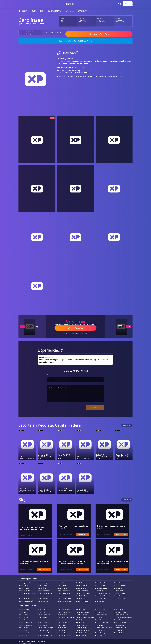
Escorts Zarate (61, 621)
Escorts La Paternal (101, 584)
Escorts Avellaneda (44, 629)
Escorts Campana (81, 611)
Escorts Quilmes (81, 631)
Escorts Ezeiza (119, 629)
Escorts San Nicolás (82, 592)
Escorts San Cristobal (63, 592)
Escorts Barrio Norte (102, 579)
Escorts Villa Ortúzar (120, 594)
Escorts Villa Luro (100, 594)
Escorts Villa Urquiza (82, 597)
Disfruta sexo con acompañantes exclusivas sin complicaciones (36, 524)
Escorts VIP (84, 331)
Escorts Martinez (24, 616)
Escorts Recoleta (119, 589)
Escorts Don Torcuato (121, 611)
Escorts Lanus (23, 631)
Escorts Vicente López (102, 618)
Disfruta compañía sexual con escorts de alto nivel (114, 523)
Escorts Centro (42, 606)
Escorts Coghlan (100, 581)
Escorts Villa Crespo (44, 594)
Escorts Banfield (62, 629)
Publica (128, 4)
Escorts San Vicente (101, 631)
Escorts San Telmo (101, 592)
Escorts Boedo (23, 581)
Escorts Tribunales (120, 592)
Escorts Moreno (43, 626)
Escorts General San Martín (65, 613)
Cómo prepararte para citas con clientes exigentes (35, 558)
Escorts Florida (42, 613)
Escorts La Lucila (100, 613)
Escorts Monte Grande (64, 631)
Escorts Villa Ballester (25, 621)
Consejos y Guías (86, 531)
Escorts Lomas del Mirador (103, 624)
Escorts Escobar (23, 613)
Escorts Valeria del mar (64, 608)
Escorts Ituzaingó (81, 624)
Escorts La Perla (119, 606)
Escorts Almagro (43, 579)
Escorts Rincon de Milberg (122, 616)
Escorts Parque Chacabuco (46, 589)
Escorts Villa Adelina (120, 618)
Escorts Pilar (99, 616)
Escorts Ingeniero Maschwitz (85, 613)
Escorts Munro (42, 616)
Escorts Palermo (119, 587)
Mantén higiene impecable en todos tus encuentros (73, 523)
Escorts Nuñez (100, 587)
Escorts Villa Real (43, 597)
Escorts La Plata (24, 606)
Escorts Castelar (119, 621)
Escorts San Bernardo (83, 608)
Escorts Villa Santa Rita (64, 597)
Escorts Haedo (61, 624)
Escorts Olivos (80, 616)
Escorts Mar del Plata (63, 606)
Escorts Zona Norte (44, 611)
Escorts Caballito (43, 581)
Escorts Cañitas (62, 581)
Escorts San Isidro (43, 618)
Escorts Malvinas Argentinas (123, 613)
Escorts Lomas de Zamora (46, 631)
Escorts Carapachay (101, 611)
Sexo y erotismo (86, 566)
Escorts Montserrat (82, 587)
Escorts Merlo (23, 626)
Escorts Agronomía (24, 579)
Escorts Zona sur (119, 626)
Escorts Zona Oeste (82, 621)
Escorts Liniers (119, 584)
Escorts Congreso (24, 584)
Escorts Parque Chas (63, 589)
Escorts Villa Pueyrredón (26, 597)
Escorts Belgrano (119, 579)
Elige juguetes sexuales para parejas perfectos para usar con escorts (72, 558)
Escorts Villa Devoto (82, 594)
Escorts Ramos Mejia (83, 626)
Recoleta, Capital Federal (33, 24)
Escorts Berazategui (82, 629)
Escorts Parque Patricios (83, 589)
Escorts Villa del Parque (64, 594)
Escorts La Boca (81, 584)
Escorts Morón (61, 626)
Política (21, 639)
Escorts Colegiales (120, 581)
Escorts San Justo (100, 626)
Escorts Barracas (81, 579)
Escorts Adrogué (24, 629)
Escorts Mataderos (24, 587)
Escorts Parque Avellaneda (27, 589)
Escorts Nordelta (62, 616)
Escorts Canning (100, 629)
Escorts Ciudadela (24, 624)
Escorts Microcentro (44, 587)
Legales (28, 639)
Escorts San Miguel (63, 618)
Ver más (127, 422)
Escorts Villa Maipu (43, 621)
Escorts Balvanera (62, 579)
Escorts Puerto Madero (102, 589)
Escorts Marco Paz (120, 624)
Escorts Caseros (100, 621)
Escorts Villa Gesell (120, 608)
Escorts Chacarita (81, 581)
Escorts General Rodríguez (46, 624)
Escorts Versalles (24, 594)
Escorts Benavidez (62, 611)
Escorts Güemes (100, 606)
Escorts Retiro (23, 592)
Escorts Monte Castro (64, 587)
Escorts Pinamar (24, 608)
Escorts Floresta (62, 584)
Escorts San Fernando (25, 618)
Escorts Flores (42, 584)
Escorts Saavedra (43, 592)
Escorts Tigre (80, 618)
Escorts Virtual (99, 597)
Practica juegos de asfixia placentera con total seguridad (112, 558)
